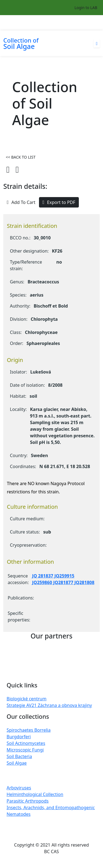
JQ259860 (42, 582)
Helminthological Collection (35, 794)
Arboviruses (19, 788)
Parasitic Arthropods (28, 801)
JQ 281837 (43, 576)
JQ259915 (64, 576)
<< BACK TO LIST (21, 157)
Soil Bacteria (19, 756)
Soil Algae (17, 763)
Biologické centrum (27, 699)
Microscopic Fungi (25, 750)
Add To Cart (21, 202)
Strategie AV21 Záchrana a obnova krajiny (49, 705)
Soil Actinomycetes (26, 743)
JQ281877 (63, 582)
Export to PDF (59, 202)
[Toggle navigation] (96, 23)
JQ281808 (84, 582)
